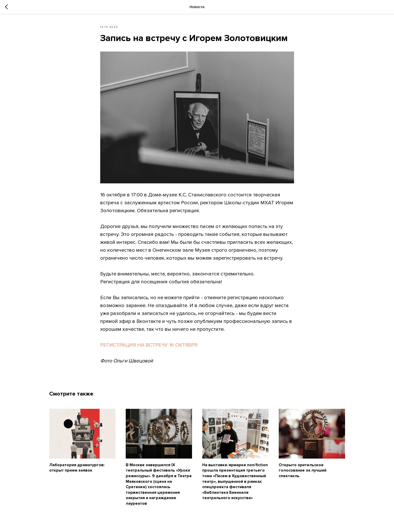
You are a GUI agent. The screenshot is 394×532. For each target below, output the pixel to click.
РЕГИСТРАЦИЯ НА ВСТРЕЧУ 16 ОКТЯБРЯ (149, 345)
